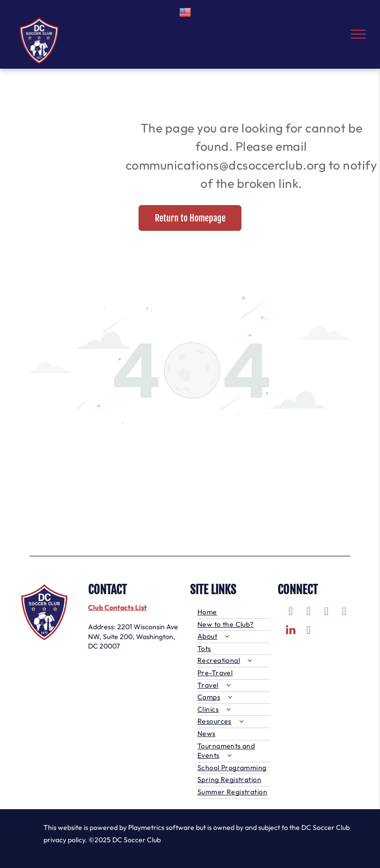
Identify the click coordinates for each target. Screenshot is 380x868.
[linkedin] (291, 631)
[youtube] (344, 612)
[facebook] (291, 612)
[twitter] (309, 612)
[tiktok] (309, 631)
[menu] (358, 34)
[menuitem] (234, 613)
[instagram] (326, 612)
